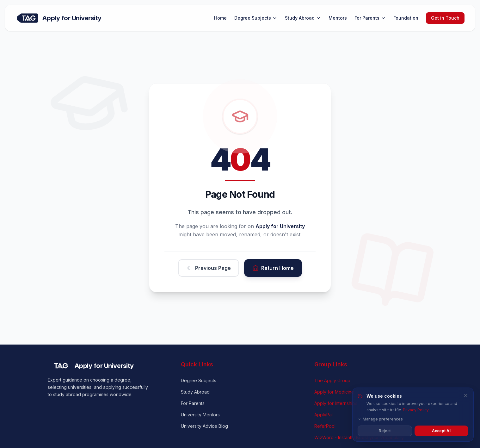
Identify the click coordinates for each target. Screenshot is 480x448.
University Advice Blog (204, 426)
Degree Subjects (256, 18)
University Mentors (200, 415)
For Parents (370, 18)
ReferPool (325, 426)
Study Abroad (303, 18)
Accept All (442, 431)
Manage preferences (380, 419)
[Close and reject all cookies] (466, 395)
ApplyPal (323, 415)
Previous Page (209, 268)
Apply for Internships (336, 403)
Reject (385, 431)
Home (220, 18)
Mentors (338, 18)
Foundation (406, 18)
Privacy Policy (416, 410)
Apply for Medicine (334, 392)
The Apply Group (332, 380)
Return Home (273, 268)
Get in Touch (445, 18)
